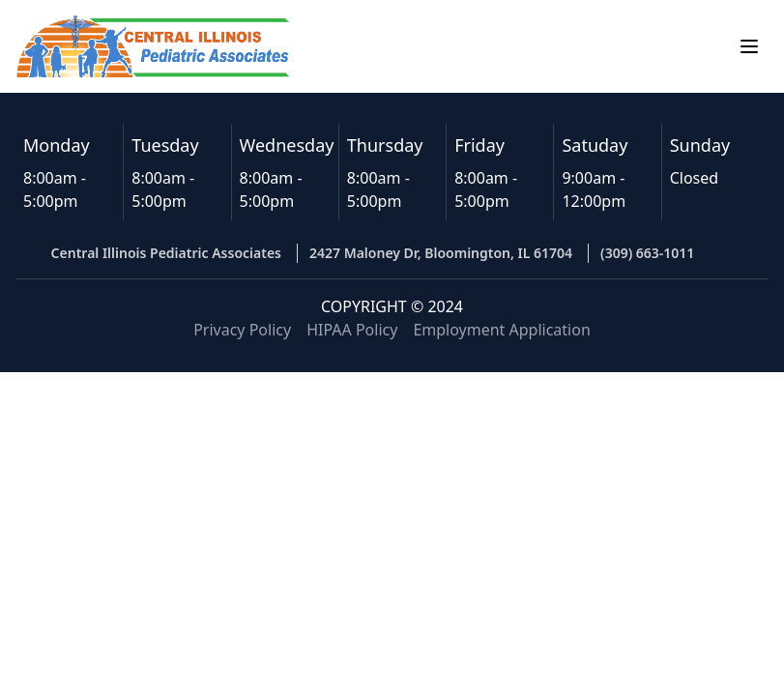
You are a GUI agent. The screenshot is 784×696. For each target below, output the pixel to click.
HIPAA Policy (352, 330)
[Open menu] (749, 46)
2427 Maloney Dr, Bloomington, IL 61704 (441, 253)
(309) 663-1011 (647, 253)
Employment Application (501, 330)
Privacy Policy (242, 330)
